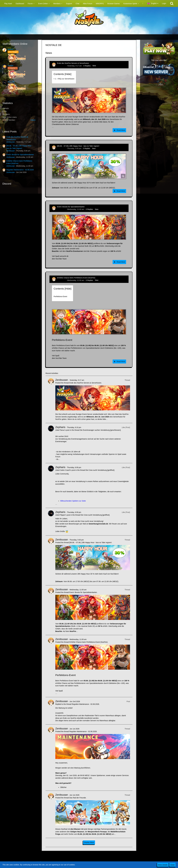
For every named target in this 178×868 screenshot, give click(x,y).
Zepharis (11, 82)
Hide (68, 74)
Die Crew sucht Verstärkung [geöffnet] (100, 470)
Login (164, 3)
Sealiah (10, 66)
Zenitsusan (11, 142)
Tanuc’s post (65, 430)
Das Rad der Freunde (78, 798)
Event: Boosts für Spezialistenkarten (20, 155)
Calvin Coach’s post (67, 470)
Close (172, 865)
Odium (33, 120)
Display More (89, 842)
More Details (163, 865)
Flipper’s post (65, 515)
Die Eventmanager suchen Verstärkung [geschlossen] (100, 430)
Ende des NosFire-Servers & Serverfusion (73, 63)
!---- (64, 79)
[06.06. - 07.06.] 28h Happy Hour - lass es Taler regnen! (78, 146)
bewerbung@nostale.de (98, 524)
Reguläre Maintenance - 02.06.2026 (20, 170)
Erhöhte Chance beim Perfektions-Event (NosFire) (76, 278)
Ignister (10, 49)
